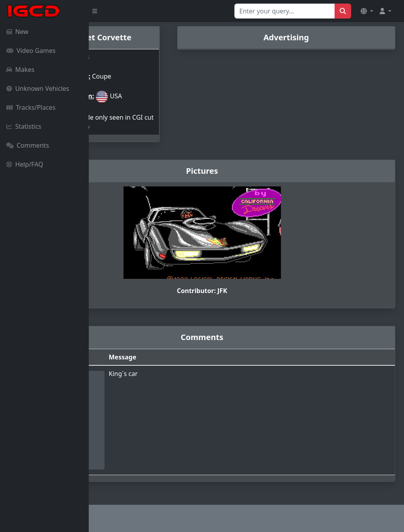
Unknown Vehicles (38, 88)
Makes (20, 70)
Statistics (24, 126)
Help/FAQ (25, 164)
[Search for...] (285, 11)
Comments (28, 145)
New (17, 32)
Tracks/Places (31, 107)
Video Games (31, 51)
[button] (367, 11)
